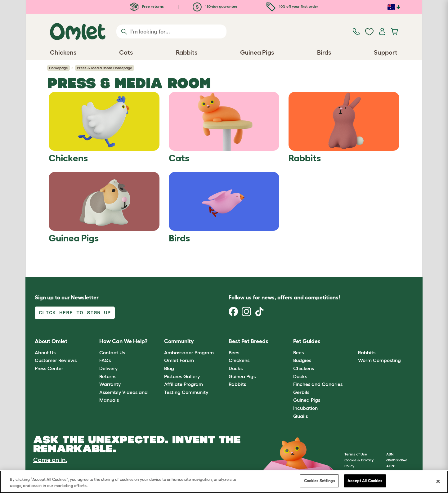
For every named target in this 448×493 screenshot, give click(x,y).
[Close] (438, 481)
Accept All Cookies (365, 481)
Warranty (110, 384)
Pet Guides (307, 341)
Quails (300, 416)
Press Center (49, 368)
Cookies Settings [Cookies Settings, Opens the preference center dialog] (320, 481)
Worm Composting (379, 360)
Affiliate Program (184, 384)
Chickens (239, 360)
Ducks (236, 368)
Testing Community (186, 392)
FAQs (105, 360)
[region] (224, 482)
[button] (353, 342)
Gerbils (301, 392)
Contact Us (112, 352)
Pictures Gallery (182, 376)
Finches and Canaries (318, 384)
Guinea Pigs (242, 376)
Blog (169, 368)
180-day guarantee (215, 6)
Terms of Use (356, 454)
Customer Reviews (56, 360)
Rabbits (237, 384)
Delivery (108, 368)
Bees (234, 352)
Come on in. (50, 460)
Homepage (58, 68)
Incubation (305, 408)
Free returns (147, 6)
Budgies (302, 360)
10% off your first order (292, 6)
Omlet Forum (179, 360)
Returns (108, 376)
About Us (45, 352)
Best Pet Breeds (249, 341)
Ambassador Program (189, 352)
